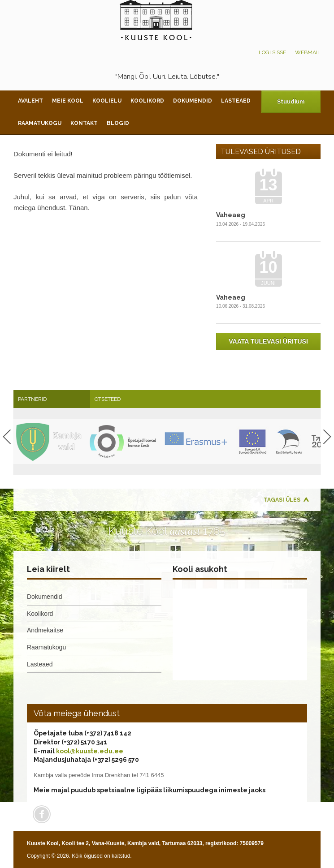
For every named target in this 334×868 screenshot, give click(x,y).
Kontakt (84, 123)
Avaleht (30, 101)
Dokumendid (193, 101)
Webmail (308, 52)
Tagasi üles (282, 500)
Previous (7, 437)
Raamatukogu (40, 123)
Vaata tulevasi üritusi (268, 341)
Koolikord (147, 101)
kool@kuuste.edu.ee (90, 751)
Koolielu (107, 101)
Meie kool (68, 101)
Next (327, 437)
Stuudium (291, 102)
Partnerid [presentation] (32, 399)
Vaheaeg (231, 215)
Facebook (42, 814)
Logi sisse (272, 52)
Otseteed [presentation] (108, 399)
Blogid (118, 123)
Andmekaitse (45, 630)
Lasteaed (236, 101)
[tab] (52, 399)
